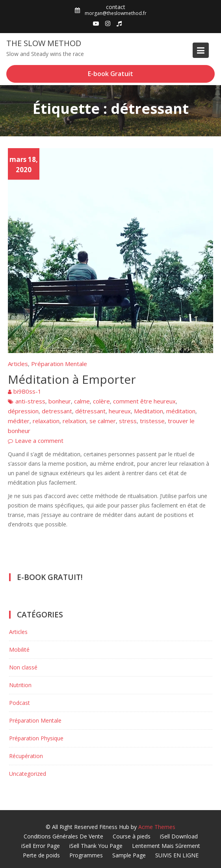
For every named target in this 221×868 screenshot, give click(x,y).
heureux (120, 411)
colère (101, 401)
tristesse (152, 421)
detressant (57, 411)
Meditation (149, 411)
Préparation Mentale (59, 364)
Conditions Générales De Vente (63, 836)
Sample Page (129, 855)
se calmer (103, 421)
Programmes (86, 855)
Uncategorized (28, 774)
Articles (18, 364)
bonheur (60, 401)
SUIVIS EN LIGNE (177, 855)
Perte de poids (41, 855)
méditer (19, 421)
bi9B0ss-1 (27, 391)
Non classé (23, 667)
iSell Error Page (41, 846)
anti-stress (30, 401)
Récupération (26, 756)
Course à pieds (132, 836)
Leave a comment (39, 441)
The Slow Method (44, 43)
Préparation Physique (36, 738)
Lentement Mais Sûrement (166, 846)
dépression (23, 411)
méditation (181, 411)
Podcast (19, 703)
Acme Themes (157, 827)
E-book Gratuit (110, 74)
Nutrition (20, 685)
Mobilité (19, 650)
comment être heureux (144, 401)
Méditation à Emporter (72, 379)
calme (82, 401)
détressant (90, 411)
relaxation (46, 421)
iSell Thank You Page (96, 846)
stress (128, 421)
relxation (74, 421)
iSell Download (179, 836)
